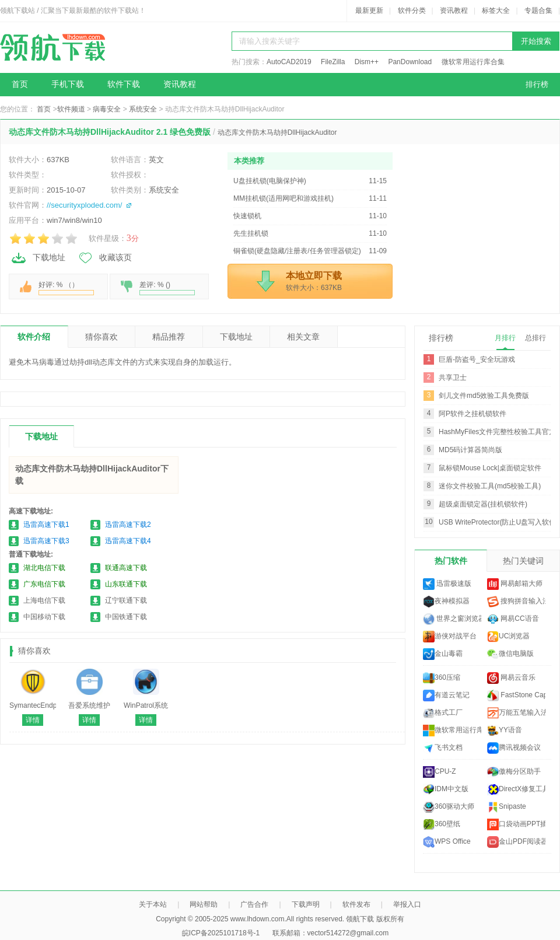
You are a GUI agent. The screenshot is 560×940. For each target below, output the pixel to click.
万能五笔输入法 (516, 713)
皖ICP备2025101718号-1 (221, 933)
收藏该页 (104, 258)
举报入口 (407, 904)
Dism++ (367, 62)
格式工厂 (443, 713)
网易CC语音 (513, 619)
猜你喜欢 (101, 337)
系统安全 (143, 109)
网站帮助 (204, 904)
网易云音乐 (511, 678)
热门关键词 (523, 561)
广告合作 (254, 904)
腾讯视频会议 (514, 748)
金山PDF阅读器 (516, 842)
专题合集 (538, 11)
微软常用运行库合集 (473, 62)
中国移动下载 (44, 617)
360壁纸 (442, 824)
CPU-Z (440, 772)
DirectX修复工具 (516, 789)
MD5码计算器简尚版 (470, 450)
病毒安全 (107, 109)
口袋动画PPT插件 (516, 824)
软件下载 (124, 84)
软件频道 (71, 109)
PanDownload (410, 62)
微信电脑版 (510, 654)
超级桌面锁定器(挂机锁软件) (483, 504)
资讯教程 (454, 11)
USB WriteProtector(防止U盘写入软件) (498, 522)
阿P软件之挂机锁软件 (473, 414)
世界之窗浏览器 (452, 619)
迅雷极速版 (447, 584)
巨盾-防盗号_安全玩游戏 (477, 359)
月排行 (505, 338)
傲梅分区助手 (514, 772)
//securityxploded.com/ (84, 205)
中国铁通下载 (126, 617)
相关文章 (303, 337)
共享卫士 (453, 378)
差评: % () (167, 288)
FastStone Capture (516, 696)
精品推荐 (169, 337)
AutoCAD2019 (289, 62)
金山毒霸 (443, 654)
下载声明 (306, 904)
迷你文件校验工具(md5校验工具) (490, 486)
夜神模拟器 (446, 602)
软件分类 (412, 11)
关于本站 (153, 904)
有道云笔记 (446, 696)
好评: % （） (66, 288)
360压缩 (442, 678)
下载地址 (38, 258)
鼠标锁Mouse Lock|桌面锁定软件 (490, 468)
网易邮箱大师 (515, 584)
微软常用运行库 (452, 731)
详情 (33, 720)
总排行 (535, 338)
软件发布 (356, 904)
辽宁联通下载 (126, 600)
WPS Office (447, 842)
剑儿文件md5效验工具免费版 (484, 396)
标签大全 (496, 11)
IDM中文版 (446, 789)
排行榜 (537, 84)
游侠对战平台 (450, 637)
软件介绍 (34, 337)
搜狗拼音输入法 (516, 602)
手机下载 (68, 84)
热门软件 (451, 561)
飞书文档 (443, 748)
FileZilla (333, 62)
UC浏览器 (508, 637)
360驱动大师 (449, 807)
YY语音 (505, 731)
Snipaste (507, 807)
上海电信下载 (44, 600)
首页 (20, 84)
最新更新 (369, 11)
